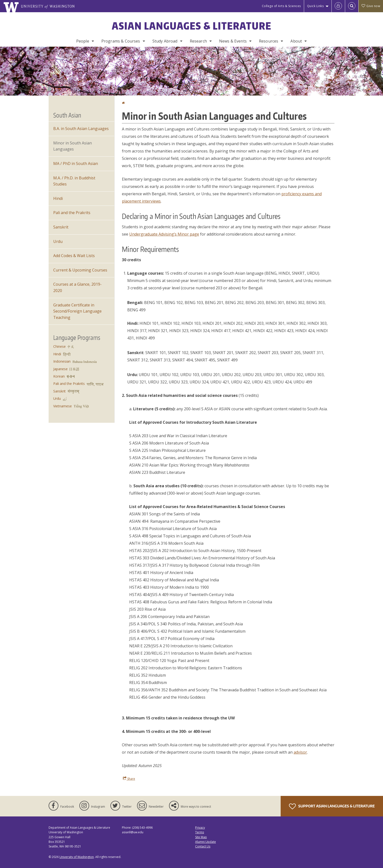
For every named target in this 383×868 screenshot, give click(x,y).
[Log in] (338, 6)
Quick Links (315, 6)
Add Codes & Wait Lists (74, 256)
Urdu (58, 241)
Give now (371, 6)
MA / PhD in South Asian (76, 163)
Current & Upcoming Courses (80, 270)
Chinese (59, 346)
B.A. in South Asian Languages (81, 129)
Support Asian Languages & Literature (332, 806)
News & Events (233, 41)
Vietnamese (63, 406)
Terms (200, 832)
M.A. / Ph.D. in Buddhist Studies (74, 181)
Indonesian (62, 361)
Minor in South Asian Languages (73, 146)
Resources (269, 41)
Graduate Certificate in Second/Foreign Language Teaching (77, 311)
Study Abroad (165, 41)
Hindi (58, 198)
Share (129, 779)
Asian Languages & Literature (192, 26)
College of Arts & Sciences (281, 6)
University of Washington (77, 857)
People (83, 41)
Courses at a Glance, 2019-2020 (77, 287)
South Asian (67, 115)
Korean (59, 376)
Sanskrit (61, 227)
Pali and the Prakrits (72, 213)
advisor (300, 752)
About (296, 41)
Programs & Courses (121, 41)
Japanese (60, 369)
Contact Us (203, 846)
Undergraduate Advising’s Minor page (164, 234)
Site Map (201, 837)
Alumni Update (206, 842)
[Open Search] (352, 6)
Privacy (200, 828)
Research (198, 41)
